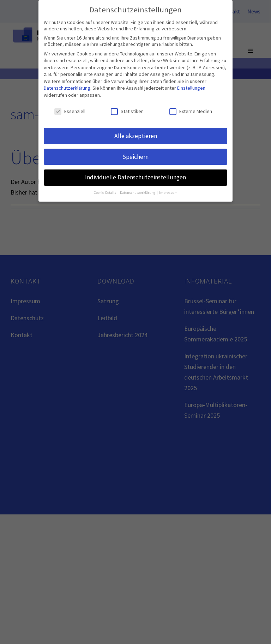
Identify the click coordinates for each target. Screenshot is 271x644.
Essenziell (70, 111)
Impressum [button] (168, 192)
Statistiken (127, 111)
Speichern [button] (135, 156)
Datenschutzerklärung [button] (138, 192)
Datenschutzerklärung (67, 88)
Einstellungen (191, 88)
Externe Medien (191, 111)
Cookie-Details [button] (105, 192)
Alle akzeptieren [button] (136, 135)
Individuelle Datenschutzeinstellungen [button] (135, 177)
